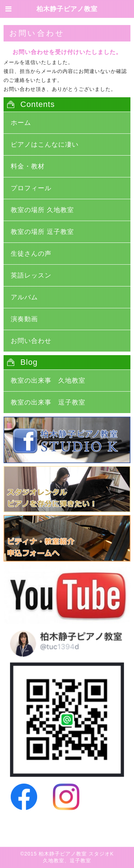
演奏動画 (24, 319)
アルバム (24, 297)
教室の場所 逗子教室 (42, 232)
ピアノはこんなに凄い (45, 144)
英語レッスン (31, 275)
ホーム (21, 123)
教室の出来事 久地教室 (48, 381)
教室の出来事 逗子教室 (48, 402)
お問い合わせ (31, 341)
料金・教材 (28, 166)
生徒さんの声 (31, 254)
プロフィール (31, 188)
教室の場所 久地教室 (42, 210)
